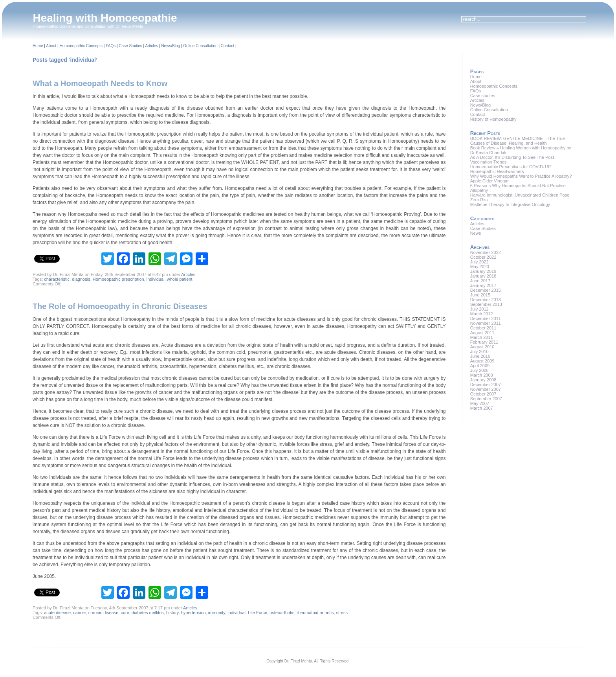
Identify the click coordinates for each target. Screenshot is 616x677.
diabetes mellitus (148, 613)
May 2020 (480, 267)
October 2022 (483, 257)
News (476, 233)
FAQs (111, 46)
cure (125, 613)
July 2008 (479, 370)
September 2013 (486, 304)
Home (38, 46)
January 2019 (483, 271)
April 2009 (480, 366)
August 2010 (482, 347)
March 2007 (482, 408)
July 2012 (479, 309)
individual (156, 279)
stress (342, 613)
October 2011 (483, 328)
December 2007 (486, 384)
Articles (151, 46)
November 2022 (486, 252)
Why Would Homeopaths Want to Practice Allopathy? (521, 176)
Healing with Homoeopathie (105, 18)
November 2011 (486, 323)
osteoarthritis (282, 613)
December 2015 (486, 290)
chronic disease (103, 613)
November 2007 (486, 389)
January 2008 (483, 380)
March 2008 (482, 375)
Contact (227, 46)
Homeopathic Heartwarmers (497, 171)
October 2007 (483, 394)
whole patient (180, 279)
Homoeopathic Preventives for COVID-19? (511, 167)
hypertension (193, 613)
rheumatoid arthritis (315, 613)
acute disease (57, 613)
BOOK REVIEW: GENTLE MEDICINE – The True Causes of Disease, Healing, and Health (518, 141)
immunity (217, 613)
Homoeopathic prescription (118, 279)
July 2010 (479, 351)
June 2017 (480, 281)
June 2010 (480, 356)
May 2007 (480, 403)
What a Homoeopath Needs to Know (100, 83)
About (51, 46)
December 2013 (486, 300)
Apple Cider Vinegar (489, 181)
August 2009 (482, 361)
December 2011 (486, 318)
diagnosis (81, 279)
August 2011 (482, 333)
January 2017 (483, 285)
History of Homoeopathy (493, 119)
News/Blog (170, 46)
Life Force (258, 613)
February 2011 (484, 342)
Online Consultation (200, 46)
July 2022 (479, 262)
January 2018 (483, 276)
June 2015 (480, 295)
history (172, 613)
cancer (79, 613)
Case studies (483, 96)
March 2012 (482, 314)
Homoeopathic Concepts (81, 46)
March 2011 (482, 337)
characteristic (57, 279)
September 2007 (486, 399)
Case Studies (130, 46)
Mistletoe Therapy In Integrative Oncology (510, 204)
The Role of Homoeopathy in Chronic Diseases (120, 306)
